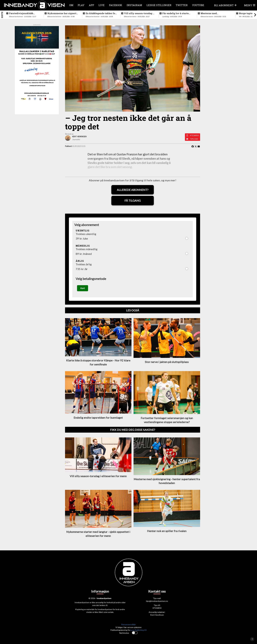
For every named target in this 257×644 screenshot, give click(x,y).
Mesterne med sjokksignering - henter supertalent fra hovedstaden (214, 13)
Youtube (198, 5)
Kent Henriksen (157, 615)
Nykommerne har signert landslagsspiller (62, 13)
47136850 (194, 135)
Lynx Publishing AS (139, 630)
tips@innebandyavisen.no (157, 601)
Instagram (134, 5)
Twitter (182, 5)
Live (102, 5)
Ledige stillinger (159, 5)
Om (71, 5)
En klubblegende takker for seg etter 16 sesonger (101, 13)
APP (92, 5)
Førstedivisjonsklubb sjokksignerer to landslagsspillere (21, 13)
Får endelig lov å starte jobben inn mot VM (175, 13)
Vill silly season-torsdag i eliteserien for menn (139, 13)
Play (81, 5)
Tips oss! (194, 139)
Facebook (116, 5)
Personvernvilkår (128, 624)
